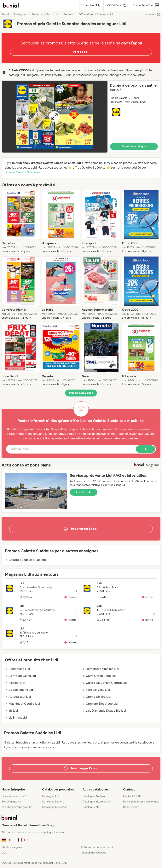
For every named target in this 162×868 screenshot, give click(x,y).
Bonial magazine (11, 802)
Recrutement (131, 807)
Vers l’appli (81, 52)
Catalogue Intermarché (97, 802)
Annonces (153, 14)
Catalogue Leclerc (53, 802)
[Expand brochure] (55, 117)
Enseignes (20, 14)
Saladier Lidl (15, 683)
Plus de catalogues (81, 393)
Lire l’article (84, 492)
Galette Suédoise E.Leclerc (25, 560)
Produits (69, 14)
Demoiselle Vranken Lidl (101, 669)
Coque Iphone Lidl (19, 690)
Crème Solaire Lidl (97, 697)
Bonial (5, 14)
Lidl (57, 14)
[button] (81, 117)
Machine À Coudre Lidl (22, 704)
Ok (145, 449)
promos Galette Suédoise (22, 172)
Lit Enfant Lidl (16, 718)
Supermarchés (40, 14)
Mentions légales (12, 847)
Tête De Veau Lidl (96, 690)
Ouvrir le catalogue (134, 146)
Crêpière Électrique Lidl (100, 704)
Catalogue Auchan (94, 796)
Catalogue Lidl (51, 796)
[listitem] (21, 222)
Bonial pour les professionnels (141, 802)
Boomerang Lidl (17, 669)
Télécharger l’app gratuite (17, 807)
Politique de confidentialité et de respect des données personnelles (92, 438)
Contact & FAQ (132, 796)
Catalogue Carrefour (55, 807)
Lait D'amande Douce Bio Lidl (104, 711)
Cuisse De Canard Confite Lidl (105, 683)
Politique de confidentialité (97, 847)
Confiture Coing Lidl (21, 676)
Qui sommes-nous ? (14, 796)
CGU (5, 853)
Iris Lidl (11, 711)
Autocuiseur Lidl (18, 697)
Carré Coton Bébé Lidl (99, 676)
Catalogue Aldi (91, 807)
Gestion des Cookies (94, 853)
